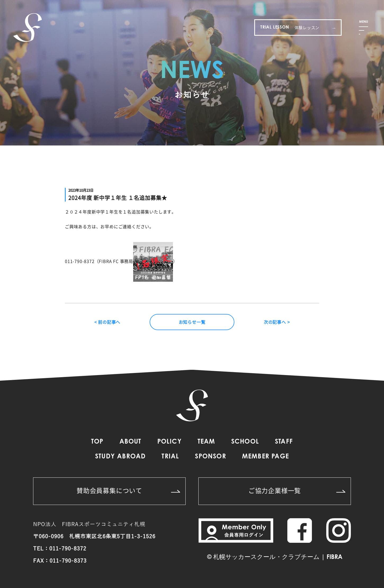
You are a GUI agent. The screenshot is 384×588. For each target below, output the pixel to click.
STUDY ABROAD (120, 457)
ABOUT (130, 442)
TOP (97, 442)
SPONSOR (210, 457)
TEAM (206, 442)
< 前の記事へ (107, 322)
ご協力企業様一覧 (297, 490)
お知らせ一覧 (192, 322)
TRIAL (170, 457)
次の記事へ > (277, 322)
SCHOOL (245, 442)
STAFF (284, 442)
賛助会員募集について (128, 490)
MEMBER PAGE (265, 457)
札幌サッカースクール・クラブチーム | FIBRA (278, 557)
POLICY (169, 442)
